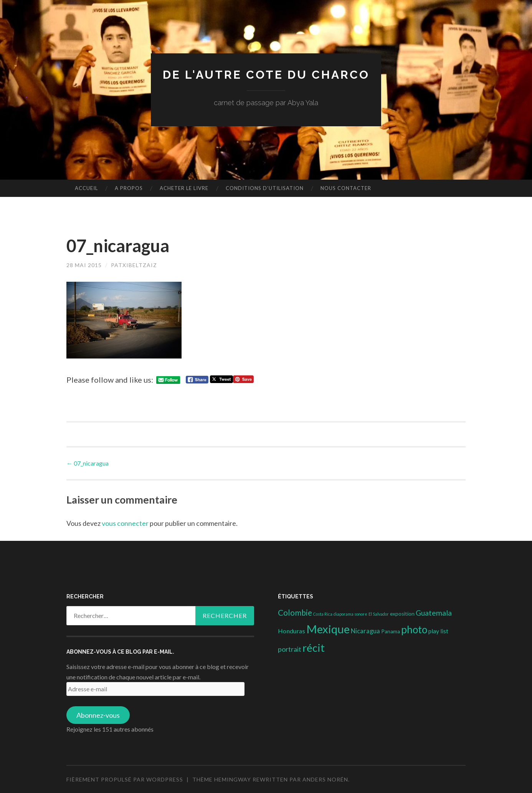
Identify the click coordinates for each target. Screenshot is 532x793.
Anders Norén (325, 779)
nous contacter (346, 188)
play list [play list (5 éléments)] (438, 631)
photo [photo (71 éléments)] (414, 629)
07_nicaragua (88, 463)
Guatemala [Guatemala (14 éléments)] (434, 613)
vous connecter (125, 523)
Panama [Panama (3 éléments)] (391, 631)
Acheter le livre (184, 188)
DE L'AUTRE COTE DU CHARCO (266, 75)
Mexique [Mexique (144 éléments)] (328, 629)
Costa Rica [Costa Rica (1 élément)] (323, 614)
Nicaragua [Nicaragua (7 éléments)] (365, 631)
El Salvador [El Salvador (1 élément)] (379, 614)
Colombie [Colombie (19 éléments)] (295, 613)
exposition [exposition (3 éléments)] (402, 614)
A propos (129, 188)
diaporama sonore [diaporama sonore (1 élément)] (350, 614)
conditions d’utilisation (265, 188)
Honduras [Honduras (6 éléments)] (292, 631)
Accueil (86, 188)
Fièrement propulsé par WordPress (125, 779)
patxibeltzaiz (134, 265)
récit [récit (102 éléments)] (314, 648)
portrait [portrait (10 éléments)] (290, 649)
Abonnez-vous (98, 715)
